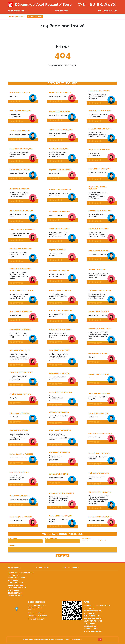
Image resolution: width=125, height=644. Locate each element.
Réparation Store (61, 11)
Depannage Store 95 (15, 593)
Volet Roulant (13, 580)
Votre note (87, 538)
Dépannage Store (14, 568)
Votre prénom (51, 538)
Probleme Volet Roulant (17, 585)
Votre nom (12, 538)
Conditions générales (71, 568)
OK (100, 639)
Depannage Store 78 (15, 596)
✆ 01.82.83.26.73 (97, 4)
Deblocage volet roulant (108, 11)
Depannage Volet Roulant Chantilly (21, 573)
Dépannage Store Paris (16, 11)
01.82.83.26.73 (42, 616)
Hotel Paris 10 (13, 575)
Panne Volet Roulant (16, 583)
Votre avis (12, 546)
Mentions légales (42, 568)
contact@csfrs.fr (39, 613)
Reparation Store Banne (17, 578)
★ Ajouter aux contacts (93, 631)
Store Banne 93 (13, 591)
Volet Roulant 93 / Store (17, 588)
